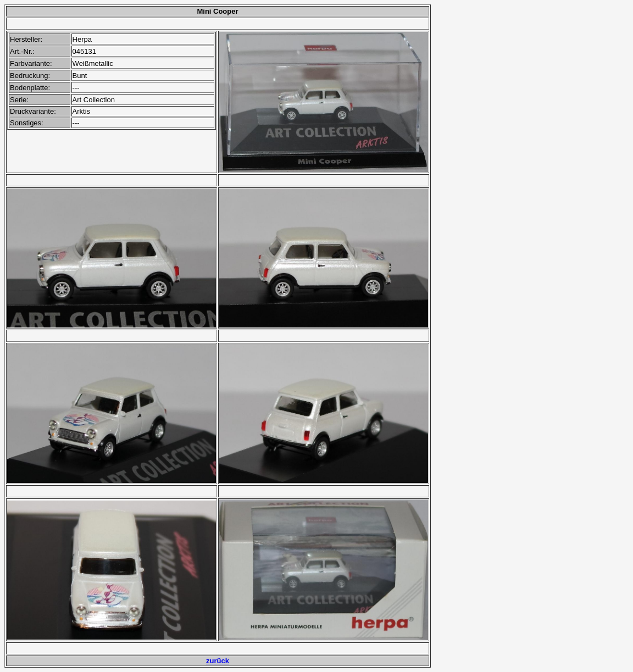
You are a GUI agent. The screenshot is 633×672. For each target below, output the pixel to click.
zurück (218, 661)
